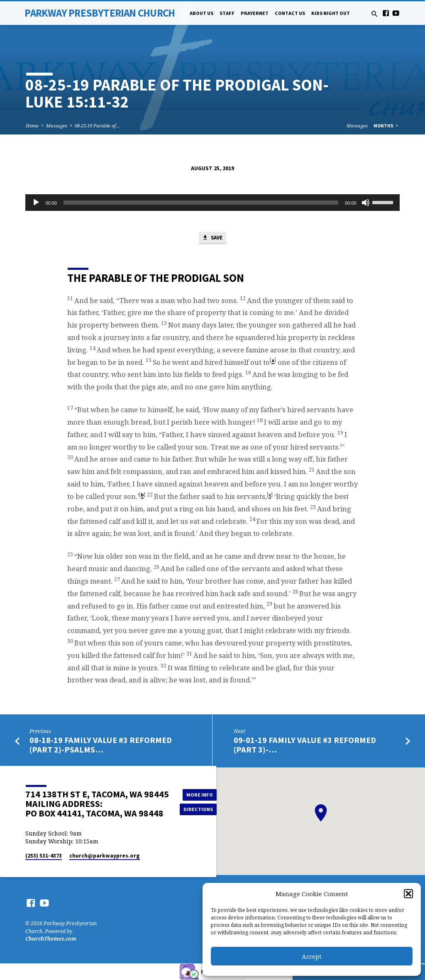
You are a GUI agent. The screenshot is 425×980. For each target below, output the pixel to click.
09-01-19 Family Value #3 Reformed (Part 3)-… (305, 745)
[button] (408, 894)
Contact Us (290, 13)
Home (32, 126)
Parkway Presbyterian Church (100, 13)
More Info (198, 794)
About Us (202, 13)
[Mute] (366, 203)
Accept (312, 956)
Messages (57, 126)
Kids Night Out (331, 13)
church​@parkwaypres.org (105, 856)
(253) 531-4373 (44, 856)
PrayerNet (255, 13)
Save (212, 238)
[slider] (201, 203)
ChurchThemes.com (51, 939)
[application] (212, 203)
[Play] (36, 203)
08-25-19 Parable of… (97, 126)
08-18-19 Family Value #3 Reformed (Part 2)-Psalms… (101, 745)
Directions (198, 809)
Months (386, 126)
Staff (227, 13)
